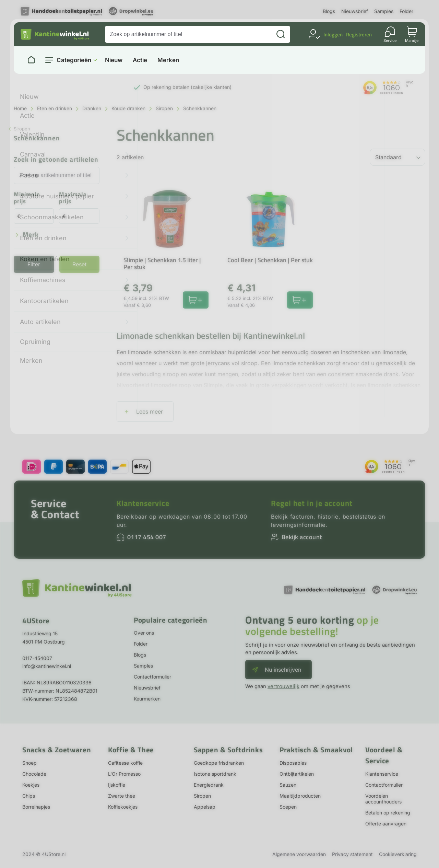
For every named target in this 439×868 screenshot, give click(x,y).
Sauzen (288, 785)
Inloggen (333, 34)
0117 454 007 (147, 537)
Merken (168, 60)
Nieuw (114, 60)
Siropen (164, 108)
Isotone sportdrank (215, 774)
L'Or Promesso (124, 774)
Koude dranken (128, 108)
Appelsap (205, 807)
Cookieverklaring (398, 854)
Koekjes (31, 785)
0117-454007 (37, 658)
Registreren (359, 34)
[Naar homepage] (31, 60)
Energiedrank (209, 785)
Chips (29, 796)
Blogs (329, 11)
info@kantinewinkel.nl (47, 666)
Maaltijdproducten (300, 796)
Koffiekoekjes (123, 807)
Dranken (92, 108)
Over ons (144, 633)
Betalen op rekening (388, 813)
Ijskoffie (117, 785)
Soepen (288, 807)
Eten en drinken (55, 108)
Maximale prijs (73, 198)
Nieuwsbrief (355, 11)
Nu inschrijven (283, 670)
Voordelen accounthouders (383, 799)
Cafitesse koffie (125, 763)
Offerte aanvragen (386, 824)
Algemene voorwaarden (299, 854)
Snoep (29, 763)
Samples (384, 11)
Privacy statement (352, 854)
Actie (140, 60)
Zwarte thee (122, 796)
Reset (79, 264)
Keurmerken (147, 699)
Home (20, 108)
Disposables (293, 763)
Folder (406, 11)
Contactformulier (152, 677)
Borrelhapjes (36, 807)
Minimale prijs (27, 198)
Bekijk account (302, 537)
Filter (34, 264)
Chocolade (34, 774)
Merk (31, 235)
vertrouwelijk (283, 686)
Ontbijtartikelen (297, 774)
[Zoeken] (281, 34)
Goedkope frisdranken (219, 763)
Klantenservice (143, 503)
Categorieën (74, 60)
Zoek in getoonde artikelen (56, 160)
